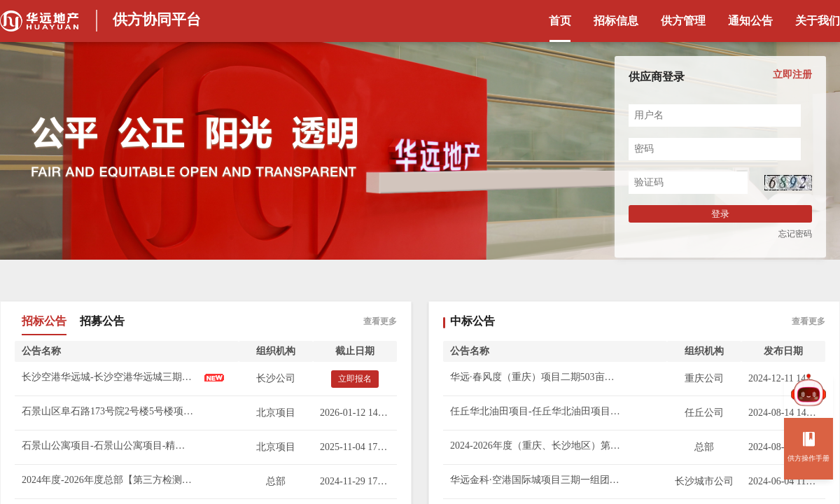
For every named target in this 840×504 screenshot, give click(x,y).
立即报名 (355, 379)
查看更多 (380, 321)
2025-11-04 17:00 (355, 447)
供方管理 (683, 21)
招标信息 (616, 21)
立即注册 (792, 75)
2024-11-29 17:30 (355, 481)
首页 (560, 21)
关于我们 (818, 21)
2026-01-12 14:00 (355, 413)
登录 (720, 214)
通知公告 (750, 21)
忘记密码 (795, 234)
